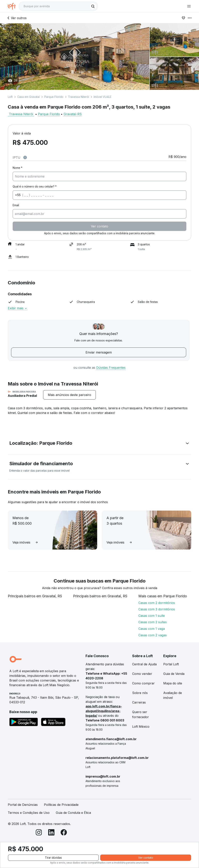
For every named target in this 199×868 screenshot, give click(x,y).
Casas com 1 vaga (152, 629)
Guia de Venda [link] (174, 674)
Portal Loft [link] (171, 664)
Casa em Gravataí (28, 97)
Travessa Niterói (79, 97)
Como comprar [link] (143, 683)
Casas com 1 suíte (152, 616)
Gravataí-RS (73, 114)
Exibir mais (18, 308)
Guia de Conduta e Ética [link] (73, 813)
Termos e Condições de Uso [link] (29, 813)
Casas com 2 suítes (153, 622)
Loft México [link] (141, 727)
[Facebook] (64, 833)
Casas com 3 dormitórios (157, 609)
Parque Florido (54, 97)
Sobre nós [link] (140, 693)
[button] (99, 444)
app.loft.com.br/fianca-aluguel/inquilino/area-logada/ (104, 711)
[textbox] (58, 6)
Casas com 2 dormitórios (157, 603)
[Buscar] (93, 6)
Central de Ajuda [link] (144, 664)
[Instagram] (39, 833)
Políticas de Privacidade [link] (61, 805)
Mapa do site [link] (173, 683)
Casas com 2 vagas (153, 635)
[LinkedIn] (51, 833)
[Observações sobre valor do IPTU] (25, 157)
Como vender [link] (142, 674)
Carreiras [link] (139, 702)
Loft (10, 97)
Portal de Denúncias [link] (23, 805)
